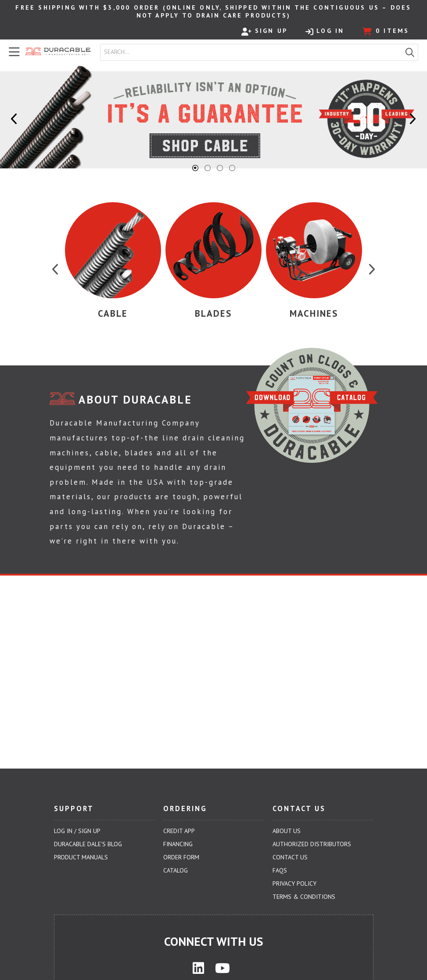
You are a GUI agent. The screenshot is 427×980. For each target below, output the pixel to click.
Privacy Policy (294, 883)
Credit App (179, 831)
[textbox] (253, 52)
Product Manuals (81, 857)
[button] (410, 52)
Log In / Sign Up (77, 831)
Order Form (181, 857)
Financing (178, 844)
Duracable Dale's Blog (88, 844)
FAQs (280, 870)
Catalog (176, 870)
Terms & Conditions (304, 897)
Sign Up (264, 31)
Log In (325, 31)
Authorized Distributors (312, 844)
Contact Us (290, 857)
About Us (287, 831)
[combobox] (251, 52)
